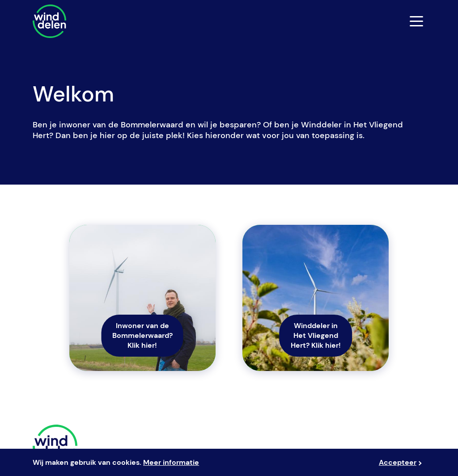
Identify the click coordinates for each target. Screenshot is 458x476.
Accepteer (398, 462)
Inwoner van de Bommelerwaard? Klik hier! (142, 335)
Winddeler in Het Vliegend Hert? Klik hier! (316, 335)
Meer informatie (171, 462)
